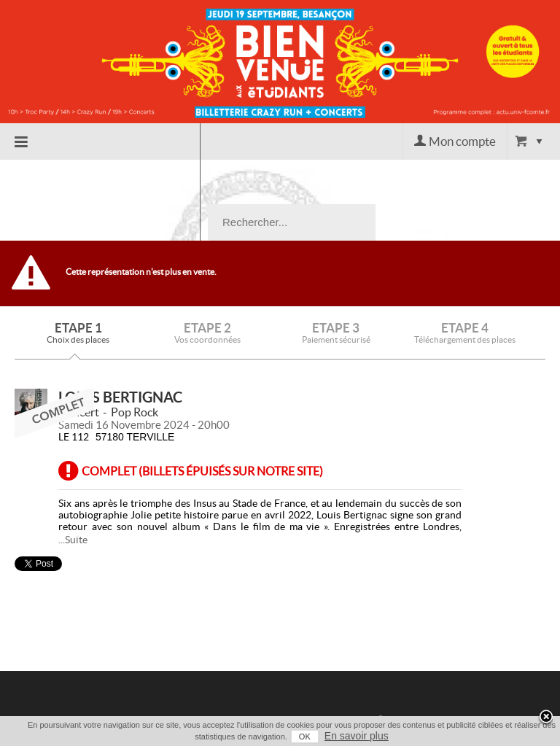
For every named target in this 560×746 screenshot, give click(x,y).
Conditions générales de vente (435, 666)
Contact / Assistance (444, 641)
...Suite (73, 459)
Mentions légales (417, 708)
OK (305, 737)
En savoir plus (357, 736)
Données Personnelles (431, 691)
